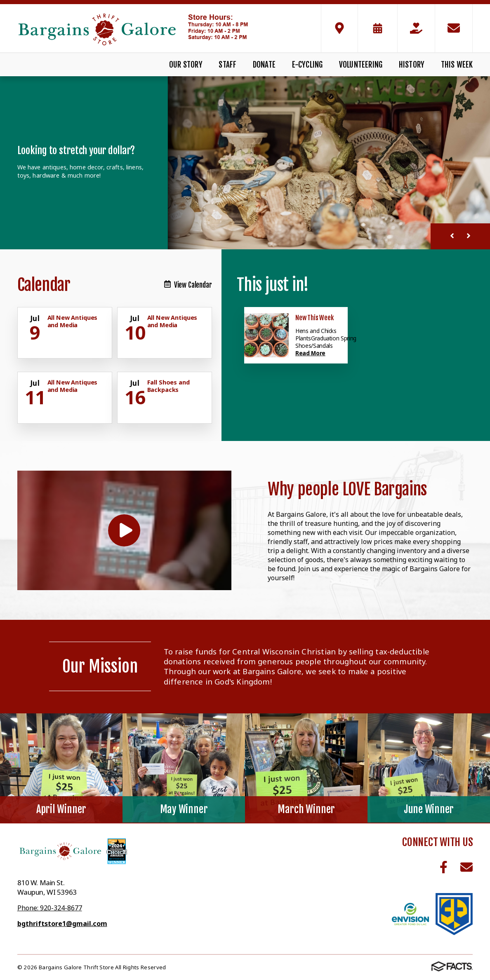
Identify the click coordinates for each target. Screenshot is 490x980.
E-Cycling (307, 65)
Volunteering (361, 65)
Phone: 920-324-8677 (50, 908)
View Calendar (188, 285)
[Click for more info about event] (36, 319)
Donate (264, 65)
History (412, 65)
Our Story (186, 65)
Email (466, 867)
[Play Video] (124, 531)
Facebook (444, 867)
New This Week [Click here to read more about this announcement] (314, 318)
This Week (457, 65)
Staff (227, 65)
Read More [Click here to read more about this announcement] (310, 353)
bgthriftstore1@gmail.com (62, 924)
